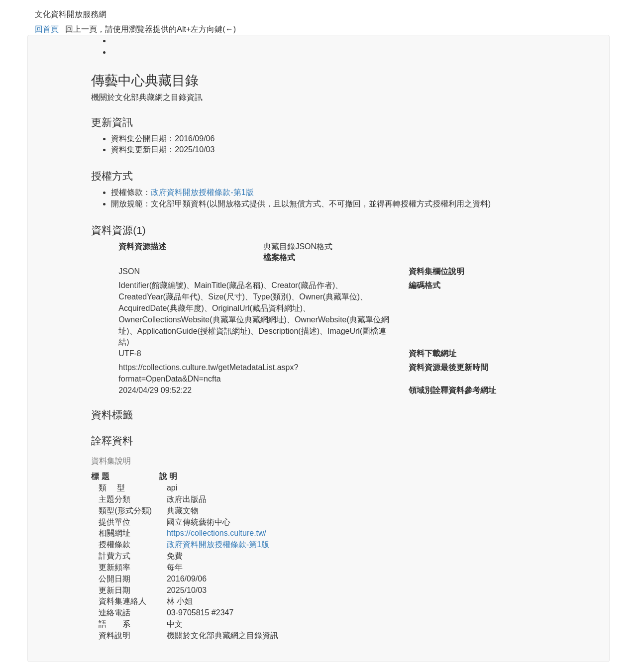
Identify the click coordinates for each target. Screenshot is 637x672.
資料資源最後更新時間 (448, 367)
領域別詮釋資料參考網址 (452, 390)
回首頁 (47, 29)
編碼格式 (425, 285)
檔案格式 (279, 257)
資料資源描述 (142, 246)
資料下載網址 (432, 353)
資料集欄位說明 (436, 271)
